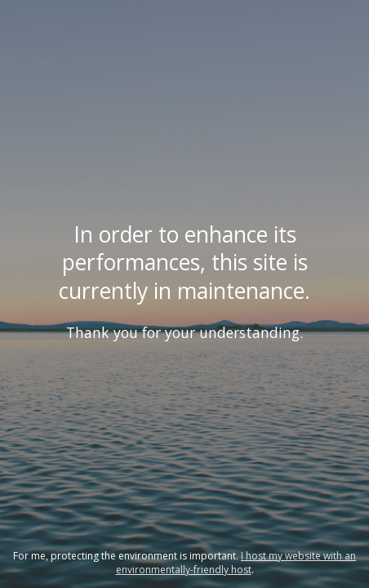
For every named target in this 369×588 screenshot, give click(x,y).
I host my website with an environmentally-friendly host (236, 563)
